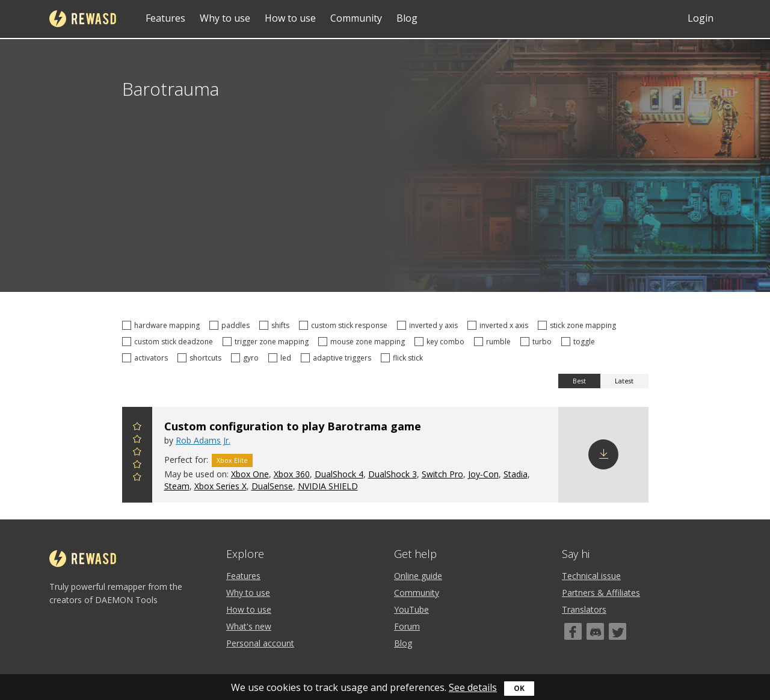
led (282, 358)
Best (579, 381)
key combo (441, 342)
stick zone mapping (579, 325)
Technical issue (591, 576)
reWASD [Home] (83, 19)
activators (147, 358)
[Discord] (595, 631)
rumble (494, 342)
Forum (407, 626)
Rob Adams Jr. (203, 440)
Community (356, 18)
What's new (249, 626)
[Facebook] (573, 631)
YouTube (411, 609)
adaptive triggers (338, 358)
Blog (407, 18)
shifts (276, 325)
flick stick (404, 358)
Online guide (418, 576)
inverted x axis (500, 325)
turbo (538, 342)
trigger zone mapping (267, 342)
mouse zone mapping (363, 342)
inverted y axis (429, 325)
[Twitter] (618, 631)
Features (165, 18)
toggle (580, 342)
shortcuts (201, 358)
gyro (247, 358)
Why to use (225, 18)
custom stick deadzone (169, 342)
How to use (290, 18)
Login (701, 18)
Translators (584, 609)
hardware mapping (163, 325)
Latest (624, 381)
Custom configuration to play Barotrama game (293, 426)
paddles (231, 325)
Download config (603, 454)
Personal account (260, 643)
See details (473, 687)
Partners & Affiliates (601, 593)
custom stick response (345, 325)
